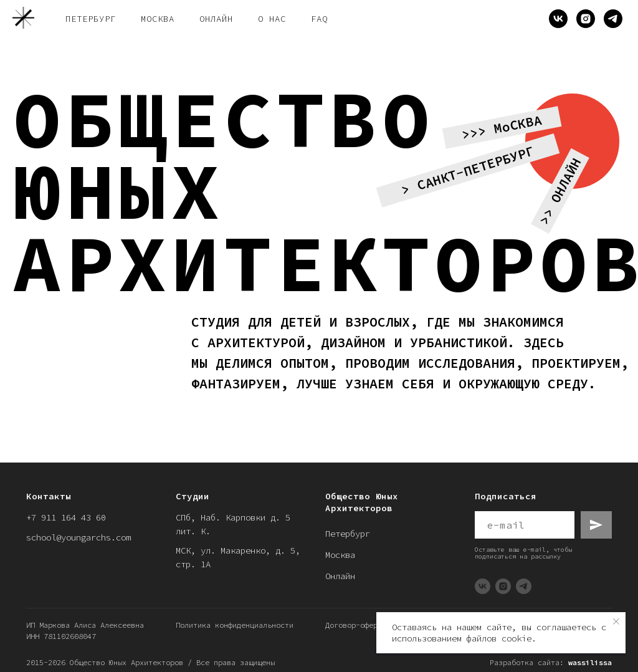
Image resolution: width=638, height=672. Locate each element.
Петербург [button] (91, 19)
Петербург (348, 534)
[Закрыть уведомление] (616, 622)
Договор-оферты (356, 625)
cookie (517, 638)
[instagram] (586, 19)
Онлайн (340, 576)
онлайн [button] (216, 19)
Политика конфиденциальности (235, 625)
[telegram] (613, 19)
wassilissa (590, 662)
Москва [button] (158, 19)
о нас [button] (272, 19)
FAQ (319, 19)
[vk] (558, 19)
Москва (340, 555)
